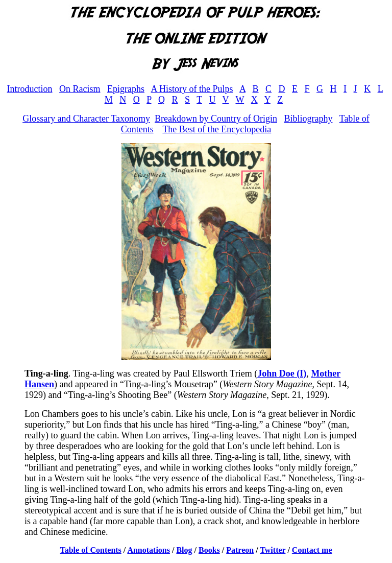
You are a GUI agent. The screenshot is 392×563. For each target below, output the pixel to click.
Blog (184, 550)
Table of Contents (91, 550)
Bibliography (308, 119)
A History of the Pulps (192, 89)
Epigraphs (126, 89)
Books (209, 550)
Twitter (273, 550)
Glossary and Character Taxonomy (86, 119)
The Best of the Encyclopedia (217, 129)
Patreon (240, 550)
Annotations (149, 550)
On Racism (80, 89)
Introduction (30, 89)
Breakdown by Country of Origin (216, 119)
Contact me (312, 550)
